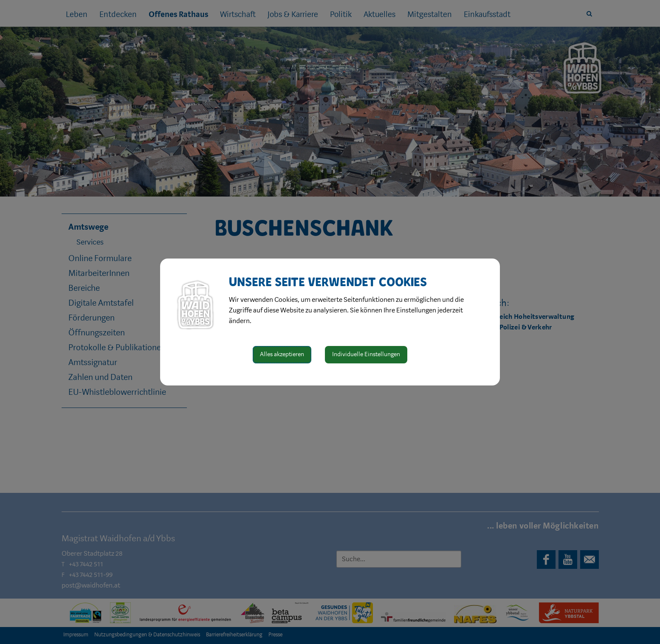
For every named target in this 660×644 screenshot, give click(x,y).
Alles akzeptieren (282, 354)
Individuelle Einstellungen (366, 354)
